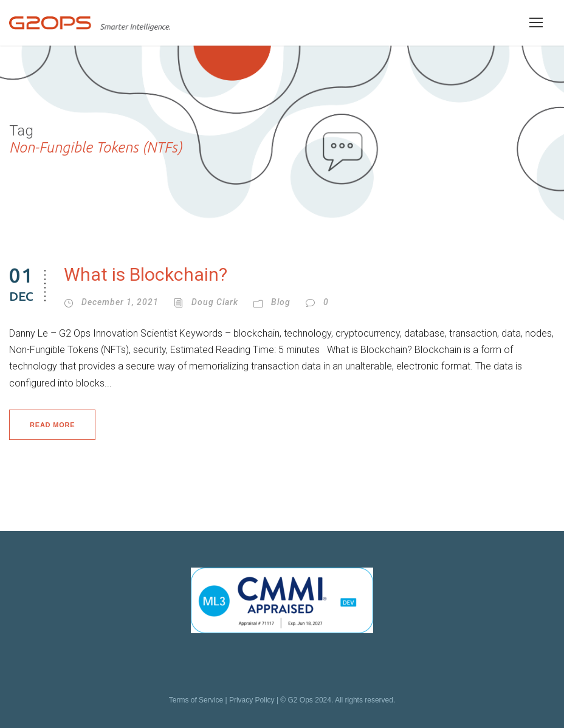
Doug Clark (215, 302)
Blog (281, 302)
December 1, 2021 (120, 302)
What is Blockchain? (146, 274)
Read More (52, 425)
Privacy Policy (252, 700)
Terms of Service (196, 700)
